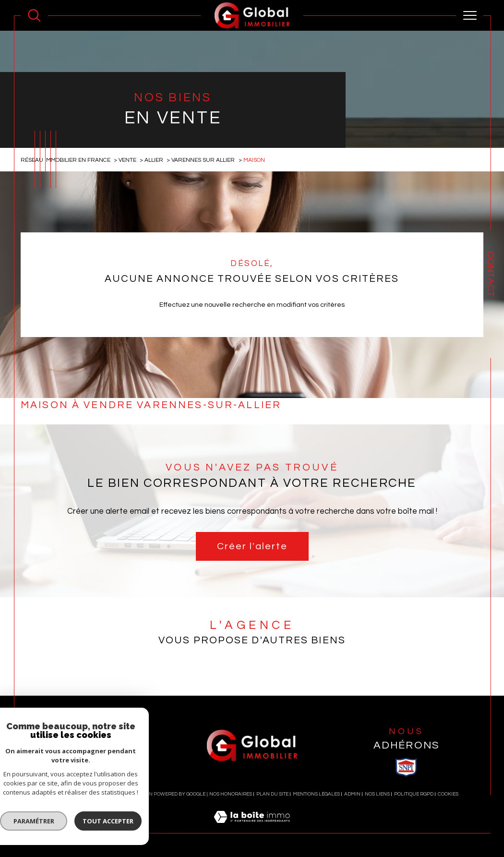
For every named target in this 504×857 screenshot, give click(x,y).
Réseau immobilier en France (66, 160)
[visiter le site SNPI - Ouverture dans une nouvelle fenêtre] (406, 767)
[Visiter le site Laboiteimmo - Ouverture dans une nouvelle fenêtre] (252, 828)
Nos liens (377, 794)
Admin (352, 794)
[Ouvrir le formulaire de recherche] (34, 16)
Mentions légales (316, 794)
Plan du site (272, 794)
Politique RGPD (414, 794)
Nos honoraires (231, 794)
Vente (127, 160)
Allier (154, 160)
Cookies (448, 794)
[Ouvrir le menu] (470, 15)
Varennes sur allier (203, 160)
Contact (491, 274)
